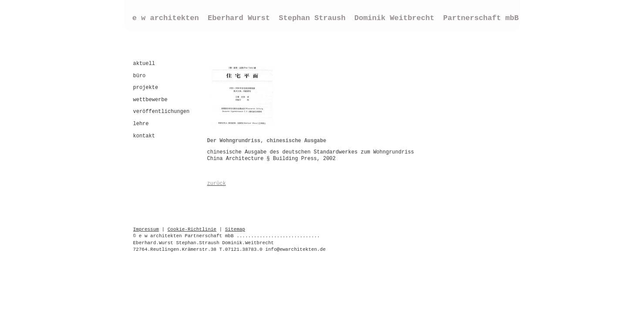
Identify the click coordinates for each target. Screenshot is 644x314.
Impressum (146, 229)
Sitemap (235, 229)
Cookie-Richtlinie (192, 229)
